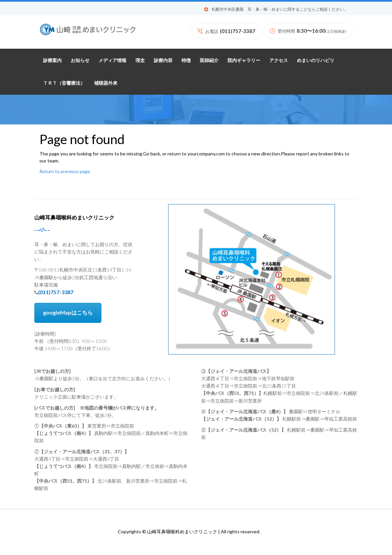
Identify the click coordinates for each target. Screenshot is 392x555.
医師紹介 (209, 60)
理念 (140, 60)
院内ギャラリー (244, 60)
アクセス (279, 60)
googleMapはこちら (68, 312)
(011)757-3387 (56, 292)
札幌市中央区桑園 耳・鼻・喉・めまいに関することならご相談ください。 (280, 9)
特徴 (186, 60)
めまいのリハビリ (316, 60)
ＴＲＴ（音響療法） (64, 83)
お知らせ (80, 60)
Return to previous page (65, 171)
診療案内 (52, 60)
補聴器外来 (106, 83)
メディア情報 (112, 60)
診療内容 (163, 60)
